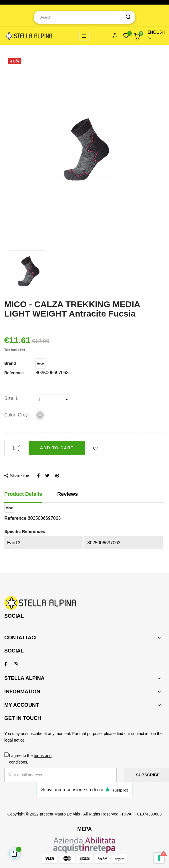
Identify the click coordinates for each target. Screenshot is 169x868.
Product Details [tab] (23, 494)
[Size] (53, 400)
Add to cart (57, 448)
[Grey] (40, 416)
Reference (14, 373)
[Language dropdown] (154, 36)
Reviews (67, 494)
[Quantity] (14, 448)
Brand (10, 363)
